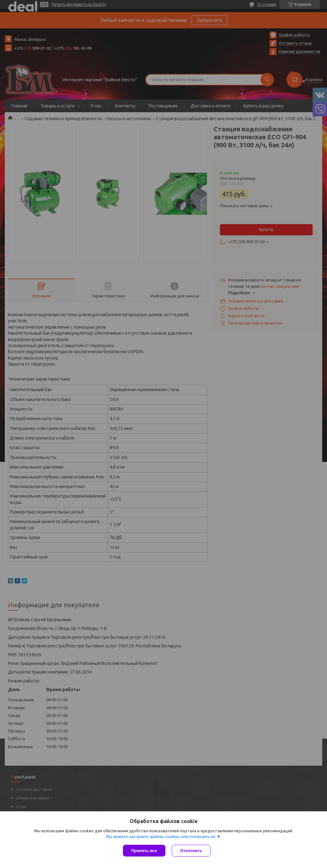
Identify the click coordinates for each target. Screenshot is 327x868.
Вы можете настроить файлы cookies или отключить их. (161, 837)
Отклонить (191, 851)
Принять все (144, 851)
